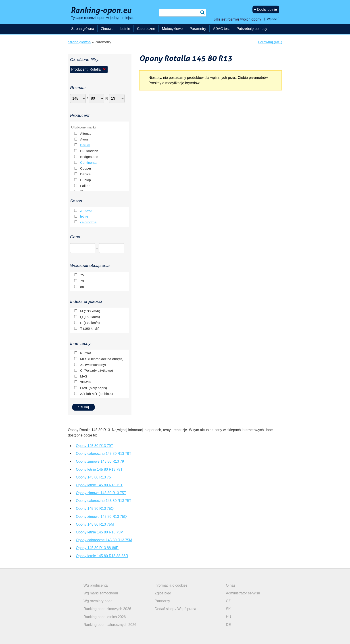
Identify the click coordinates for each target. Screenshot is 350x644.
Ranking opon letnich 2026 (105, 617)
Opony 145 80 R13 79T (94, 446)
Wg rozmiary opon (98, 601)
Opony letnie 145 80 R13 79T (99, 469)
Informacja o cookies (171, 585)
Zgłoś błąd (163, 593)
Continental (89, 163)
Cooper (86, 168)
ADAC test (221, 29)
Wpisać (272, 19)
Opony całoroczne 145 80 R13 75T (104, 501)
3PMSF (86, 382)
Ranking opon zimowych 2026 (107, 609)
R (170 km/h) (90, 323)
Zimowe (107, 29)
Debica (85, 174)
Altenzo (86, 133)
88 (82, 287)
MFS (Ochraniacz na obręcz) (102, 359)
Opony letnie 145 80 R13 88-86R (102, 556)
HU (228, 617)
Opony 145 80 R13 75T (94, 477)
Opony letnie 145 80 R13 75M (100, 532)
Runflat (85, 353)
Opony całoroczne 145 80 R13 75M (104, 540)
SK (228, 609)
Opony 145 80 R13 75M (95, 524)
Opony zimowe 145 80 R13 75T (101, 493)
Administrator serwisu (243, 593)
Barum (85, 145)
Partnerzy (162, 601)
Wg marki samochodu (101, 593)
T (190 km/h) (90, 328)
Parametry (198, 29)
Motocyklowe (172, 29)
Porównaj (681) (270, 42)
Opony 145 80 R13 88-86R (97, 548)
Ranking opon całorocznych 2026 (110, 625)
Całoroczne (146, 29)
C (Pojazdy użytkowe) (97, 370)
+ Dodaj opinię (266, 9)
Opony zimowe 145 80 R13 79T (101, 461)
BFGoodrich (89, 151)
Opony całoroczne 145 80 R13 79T (104, 454)
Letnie (125, 29)
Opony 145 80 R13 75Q (95, 509)
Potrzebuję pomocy (252, 29)
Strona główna (83, 29)
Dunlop (85, 180)
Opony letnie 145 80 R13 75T (99, 485)
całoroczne (88, 222)
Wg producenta (96, 585)
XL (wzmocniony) (93, 365)
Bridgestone (89, 157)
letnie (84, 216)
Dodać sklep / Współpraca (175, 609)
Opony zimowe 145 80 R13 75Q (101, 517)
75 (82, 275)
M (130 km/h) (90, 311)
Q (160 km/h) (90, 317)
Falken (85, 186)
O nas (231, 585)
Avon (84, 139)
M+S (84, 376)
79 (82, 281)
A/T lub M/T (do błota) (96, 394)
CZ (228, 601)
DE (228, 625)
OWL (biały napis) (94, 388)
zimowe (86, 211)
